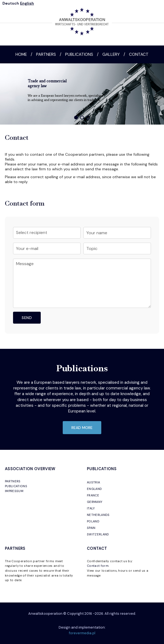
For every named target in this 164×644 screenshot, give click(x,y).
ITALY (91, 508)
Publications (79, 54)
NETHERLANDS (98, 515)
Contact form (98, 566)
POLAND (93, 521)
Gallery (111, 54)
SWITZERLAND (98, 534)
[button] (76, 118)
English (27, 3)
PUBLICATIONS (16, 486)
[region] (82, 94)
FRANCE (93, 495)
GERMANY (95, 502)
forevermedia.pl (82, 633)
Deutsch (11, 3)
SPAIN (91, 528)
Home (21, 54)
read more (82, 428)
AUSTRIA (93, 482)
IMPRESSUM (14, 491)
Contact (139, 54)
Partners (46, 54)
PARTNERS (13, 481)
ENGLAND (94, 489)
